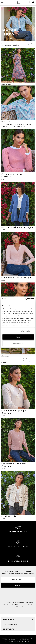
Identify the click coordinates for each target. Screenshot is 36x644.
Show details (26, 331)
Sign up (18, 585)
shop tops (5, 356)
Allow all (18, 337)
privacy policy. (18, 606)
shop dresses (7, 84)
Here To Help (18, 620)
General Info (18, 629)
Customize (18, 343)
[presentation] (3, 24)
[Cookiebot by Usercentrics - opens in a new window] (26, 299)
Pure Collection (18, 625)
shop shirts (6, 121)
